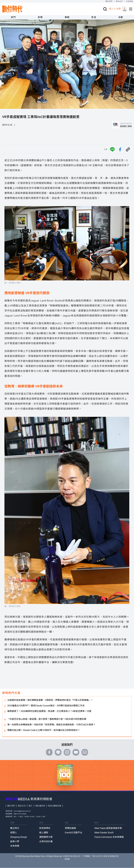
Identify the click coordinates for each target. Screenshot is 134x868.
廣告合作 (119, 1)
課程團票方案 (46, 837)
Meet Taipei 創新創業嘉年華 (108, 828)
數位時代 (15, 828)
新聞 (40, 17)
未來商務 (15, 846)
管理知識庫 (70, 828)
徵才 (31, 806)
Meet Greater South (104, 833)
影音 (94, 17)
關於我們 (109, 1)
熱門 (13, 17)
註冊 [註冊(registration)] (118, 9)
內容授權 (129, 1)
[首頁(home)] (12, 9)
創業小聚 (15, 841)
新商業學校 (45, 828)
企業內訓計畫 (46, 841)
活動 (121, 17)
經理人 (14, 833)
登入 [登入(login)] (111, 9)
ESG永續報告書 (54, 806)
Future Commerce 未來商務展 (109, 837)
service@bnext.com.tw (22, 811)
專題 (67, 17)
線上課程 (44, 833)
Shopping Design (19, 837)
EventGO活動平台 (73, 833)
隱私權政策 (40, 806)
